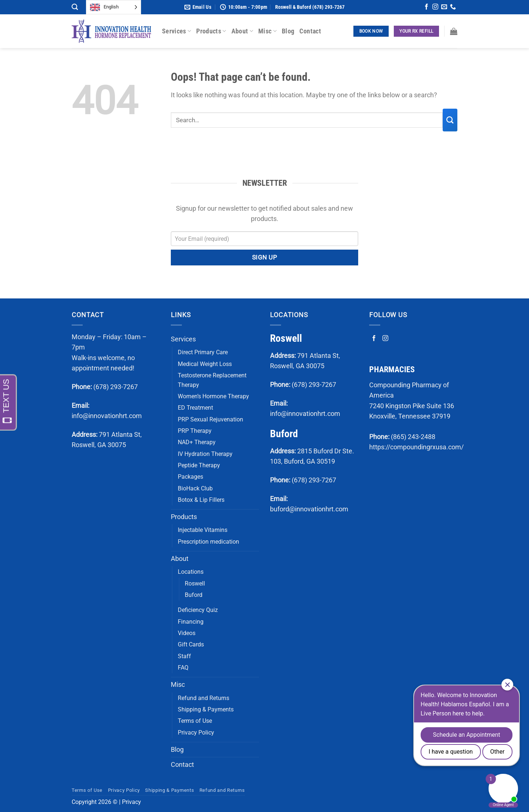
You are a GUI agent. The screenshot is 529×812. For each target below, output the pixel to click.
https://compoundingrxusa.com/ (416, 447)
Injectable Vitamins (203, 530)
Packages (190, 477)
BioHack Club (195, 488)
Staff (184, 656)
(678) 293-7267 (116, 387)
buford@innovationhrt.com (309, 509)
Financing (191, 622)
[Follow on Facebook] (427, 8)
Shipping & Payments (206, 709)
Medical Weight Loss (205, 364)
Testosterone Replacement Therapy (212, 380)
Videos (187, 633)
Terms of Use (195, 721)
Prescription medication (208, 542)
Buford (194, 595)
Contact (310, 31)
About (242, 31)
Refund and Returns (204, 698)
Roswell (195, 583)
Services (177, 31)
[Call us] (453, 8)
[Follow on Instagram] (435, 8)
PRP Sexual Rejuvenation (210, 419)
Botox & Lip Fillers (201, 500)
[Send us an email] (444, 8)
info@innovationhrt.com (107, 416)
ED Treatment (195, 408)
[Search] (75, 7)
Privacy (132, 802)
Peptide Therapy (199, 465)
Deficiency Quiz (198, 610)
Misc (267, 31)
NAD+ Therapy (197, 442)
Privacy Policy (196, 733)
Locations (191, 572)
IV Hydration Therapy (205, 454)
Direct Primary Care (203, 352)
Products (211, 31)
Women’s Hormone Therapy (213, 396)
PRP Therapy (195, 431)
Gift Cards (191, 644)
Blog (288, 31)
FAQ (183, 668)
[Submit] (450, 120)
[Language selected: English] (114, 7)
